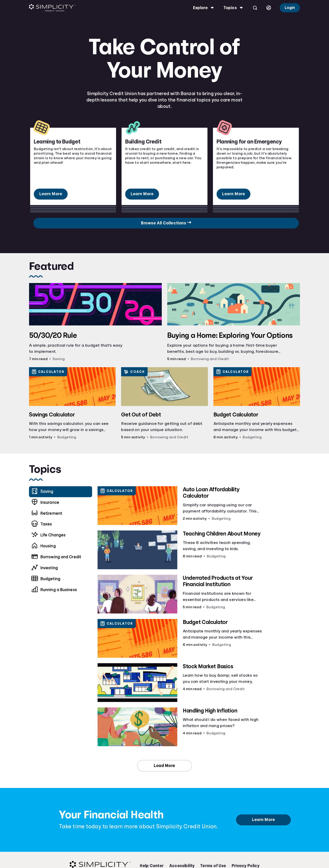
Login (289, 8)
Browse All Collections (262, 223)
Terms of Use (213, 866)
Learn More (51, 194)
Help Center (152, 866)
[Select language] (268, 8)
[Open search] (254, 8)
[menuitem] (62, 503)
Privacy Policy (246, 866)
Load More (164, 766)
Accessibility (182, 866)
